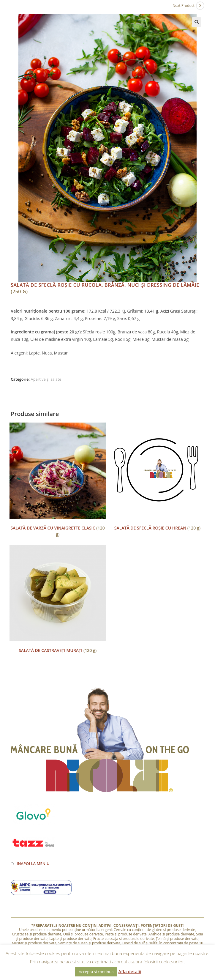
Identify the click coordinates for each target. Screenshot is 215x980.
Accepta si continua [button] (96, 972)
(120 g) (57, 531)
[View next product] (200, 6)
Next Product (184, 5)
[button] (197, 22)
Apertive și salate (46, 379)
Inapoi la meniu (33, 864)
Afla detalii (130, 971)
